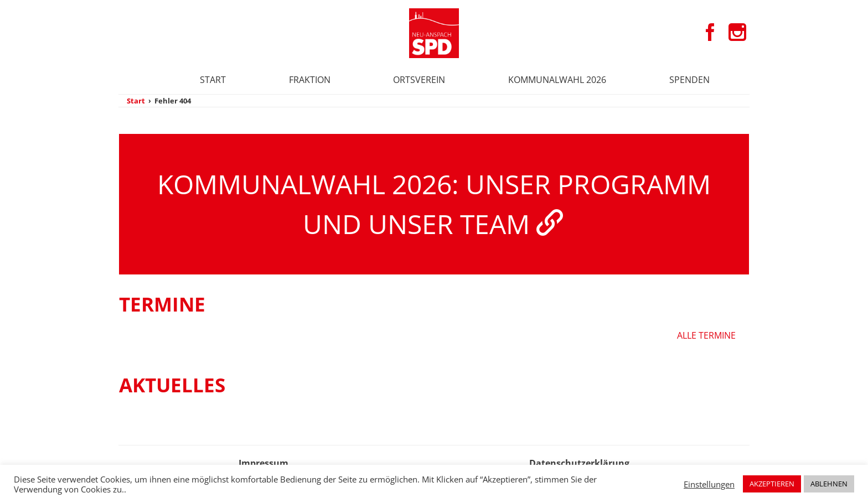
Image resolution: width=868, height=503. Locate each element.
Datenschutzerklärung (579, 463)
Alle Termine (706, 335)
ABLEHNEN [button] (829, 484)
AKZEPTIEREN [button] (772, 484)
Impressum (263, 463)
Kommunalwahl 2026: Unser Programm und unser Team (434, 204)
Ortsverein (419, 80)
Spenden (689, 80)
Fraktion (310, 80)
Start (213, 80)
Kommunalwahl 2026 (557, 80)
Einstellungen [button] (709, 484)
